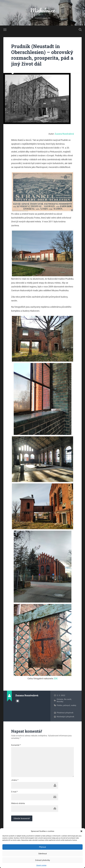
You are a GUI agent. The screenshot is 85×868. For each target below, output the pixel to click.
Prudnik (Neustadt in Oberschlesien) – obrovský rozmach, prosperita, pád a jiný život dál (42, 55)
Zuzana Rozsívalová (64, 134)
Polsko (60, 705)
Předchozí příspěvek (65, 713)
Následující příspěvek (65, 717)
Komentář (16, 745)
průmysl (67, 705)
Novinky (60, 702)
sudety (74, 705)
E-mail (14, 792)
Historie (60, 699)
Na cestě (68, 699)
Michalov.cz (43, 10)
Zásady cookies (41, 865)
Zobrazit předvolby (42, 860)
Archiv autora (18, 701)
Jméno (15, 780)
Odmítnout (43, 854)
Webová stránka (18, 803)
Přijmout (42, 847)
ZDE (56, 678)
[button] (81, 831)
